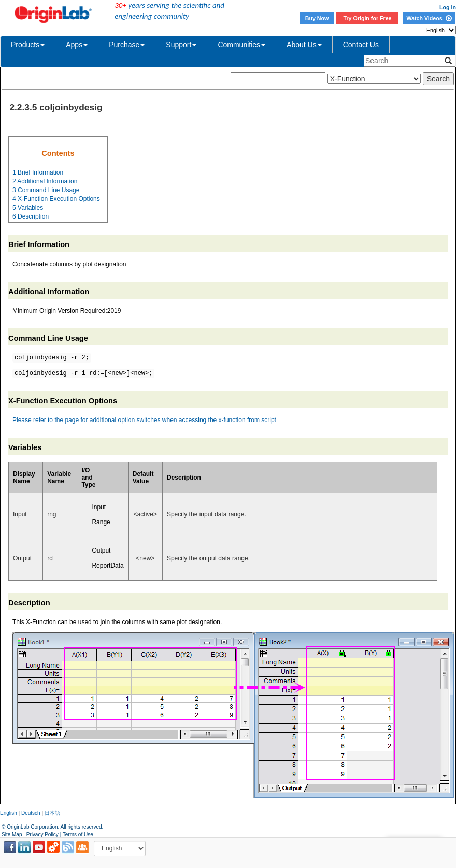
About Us (304, 45)
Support (181, 45)
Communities (241, 45)
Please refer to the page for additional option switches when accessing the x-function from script (144, 420)
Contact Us (361, 45)
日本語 (52, 813)
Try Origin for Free (368, 18)
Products (28, 45)
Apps (77, 45)
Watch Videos (429, 18)
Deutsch (31, 813)
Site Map (12, 835)
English (9, 813)
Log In (448, 7)
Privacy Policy (42, 835)
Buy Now (317, 18)
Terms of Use (78, 835)
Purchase (127, 45)
